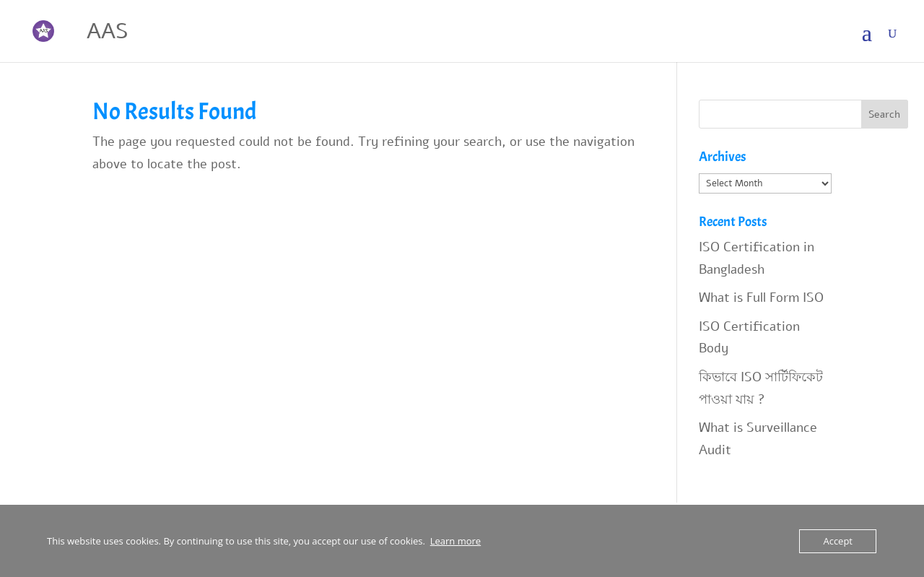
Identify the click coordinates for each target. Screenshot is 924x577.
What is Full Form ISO (761, 298)
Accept (838, 541)
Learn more (456, 541)
